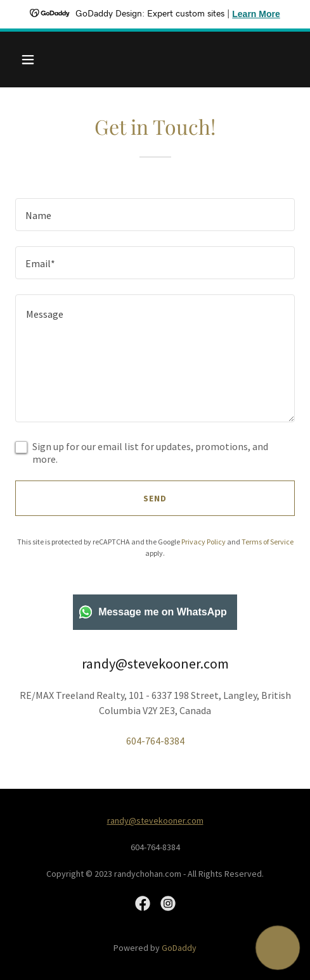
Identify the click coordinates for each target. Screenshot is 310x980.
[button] (36, 60)
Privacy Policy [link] (203, 542)
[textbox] (155, 215)
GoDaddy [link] (179, 948)
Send (155, 498)
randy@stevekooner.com (155, 820)
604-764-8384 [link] (155, 741)
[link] (143, 903)
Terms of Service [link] (268, 542)
